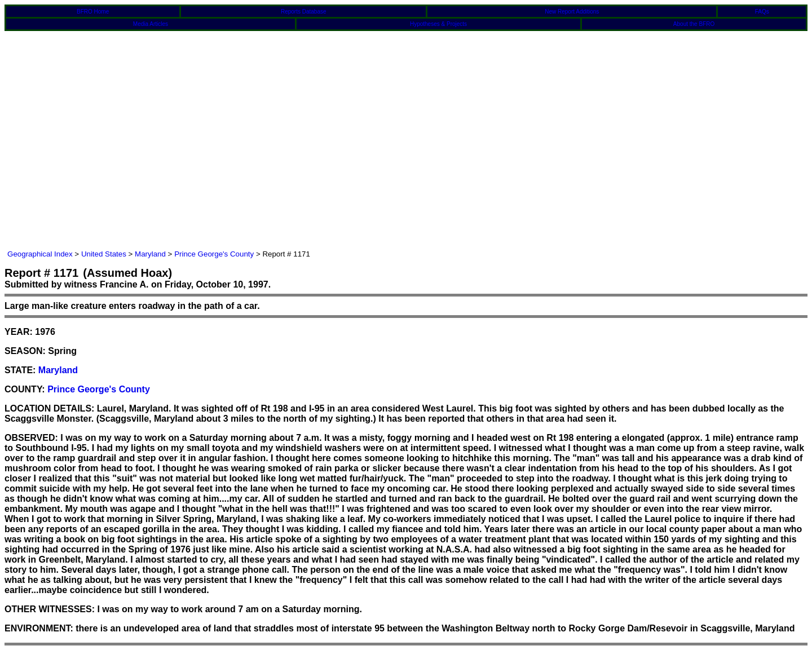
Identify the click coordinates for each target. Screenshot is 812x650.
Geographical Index (40, 254)
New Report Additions (572, 12)
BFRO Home (93, 12)
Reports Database (304, 12)
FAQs (762, 12)
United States (104, 254)
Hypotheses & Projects (438, 24)
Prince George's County (214, 254)
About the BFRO (694, 24)
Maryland (150, 254)
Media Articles (151, 24)
